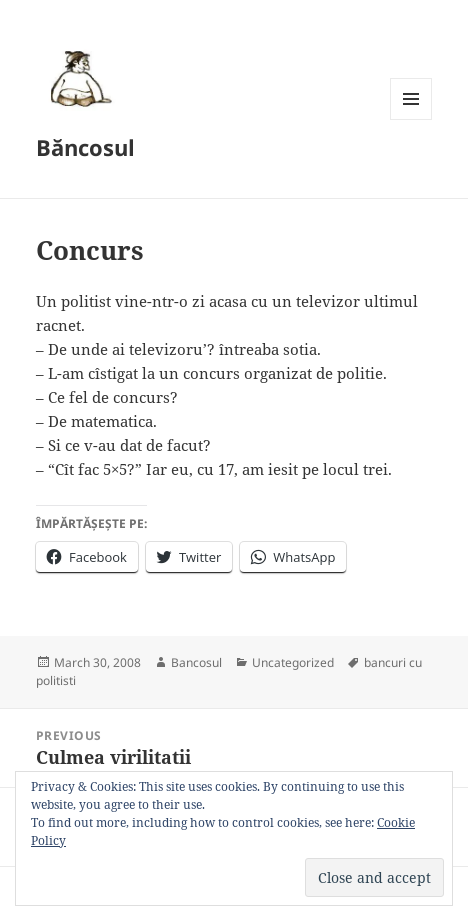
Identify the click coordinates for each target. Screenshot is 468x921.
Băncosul (85, 147)
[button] (78, 78)
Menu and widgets (411, 119)
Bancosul (196, 662)
